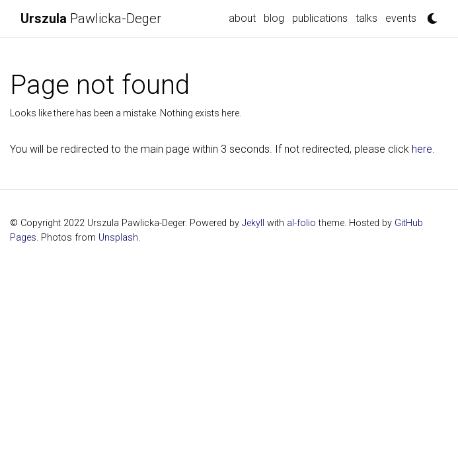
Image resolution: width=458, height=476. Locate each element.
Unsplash (118, 238)
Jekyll (253, 223)
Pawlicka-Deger (91, 19)
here (422, 149)
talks (366, 18)
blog (274, 18)
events (401, 18)
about (242, 18)
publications (320, 18)
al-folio (301, 223)
